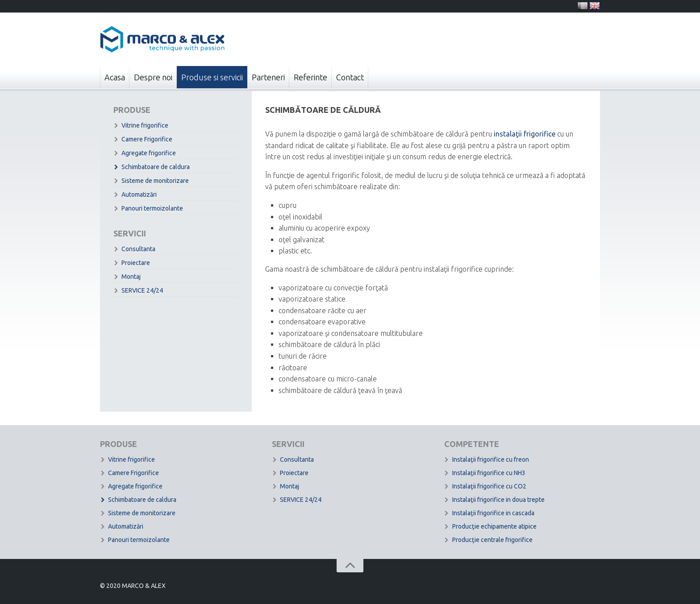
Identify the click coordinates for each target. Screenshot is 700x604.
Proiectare (136, 263)
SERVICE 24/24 (142, 290)
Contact (350, 77)
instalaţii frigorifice (525, 134)
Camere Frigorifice (147, 139)
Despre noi (153, 77)
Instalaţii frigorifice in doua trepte (498, 500)
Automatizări (139, 194)
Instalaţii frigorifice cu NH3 (489, 473)
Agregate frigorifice (149, 153)
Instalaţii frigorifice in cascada (493, 513)
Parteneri (268, 77)
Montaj (131, 277)
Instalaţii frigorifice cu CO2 (489, 486)
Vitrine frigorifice (145, 125)
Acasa (115, 77)
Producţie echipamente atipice (494, 526)
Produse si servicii (212, 77)
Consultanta (138, 249)
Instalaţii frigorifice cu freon (491, 459)
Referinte (310, 77)
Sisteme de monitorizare (155, 181)
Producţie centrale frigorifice (492, 540)
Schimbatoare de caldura (156, 167)
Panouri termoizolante (152, 208)
